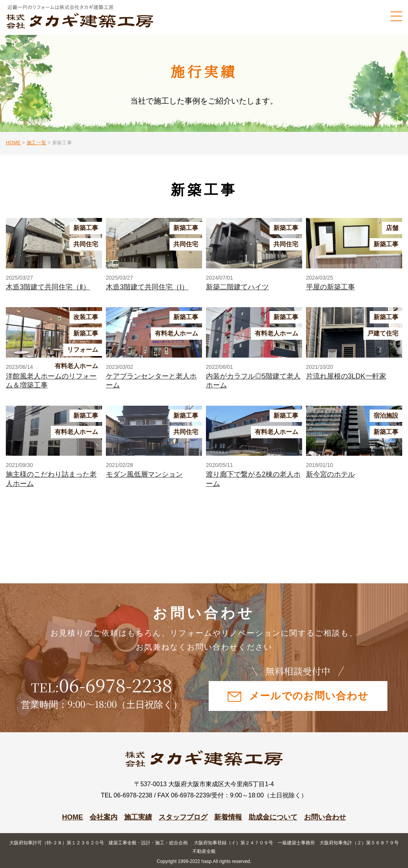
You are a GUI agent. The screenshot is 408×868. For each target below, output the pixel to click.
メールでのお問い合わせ (298, 696)
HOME (73, 817)
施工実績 (138, 817)
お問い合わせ (325, 817)
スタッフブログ (183, 817)
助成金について (273, 817)
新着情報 (228, 817)
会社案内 (104, 817)
